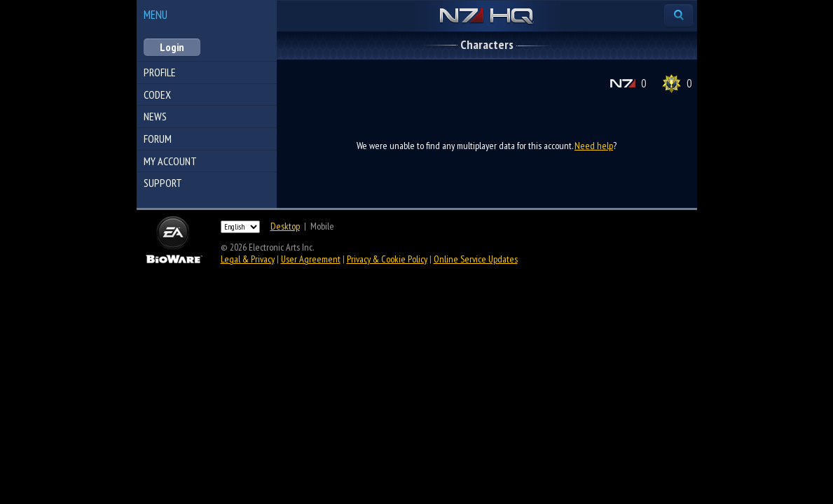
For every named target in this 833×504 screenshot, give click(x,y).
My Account (170, 161)
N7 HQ (487, 17)
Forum (158, 139)
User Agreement (311, 259)
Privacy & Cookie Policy (387, 259)
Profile (160, 72)
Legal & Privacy (248, 259)
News (155, 116)
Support (163, 183)
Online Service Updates (476, 259)
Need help (594, 146)
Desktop (285, 226)
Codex (157, 94)
